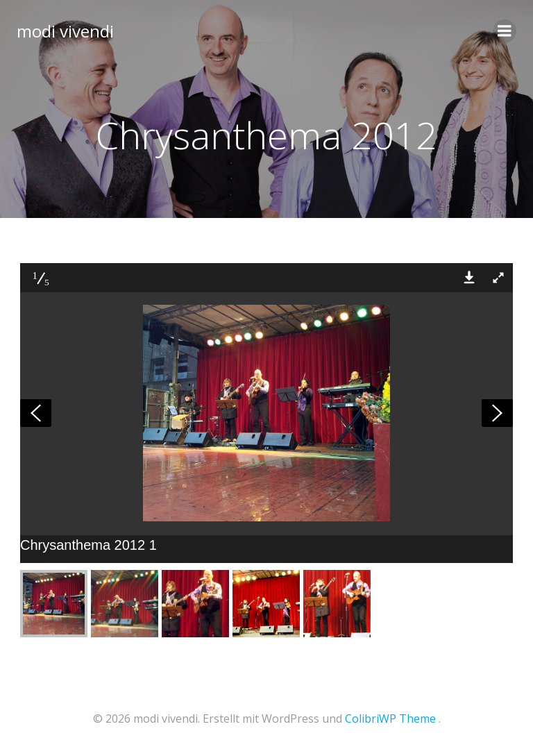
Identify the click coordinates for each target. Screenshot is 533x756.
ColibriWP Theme (390, 719)
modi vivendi (65, 31)
